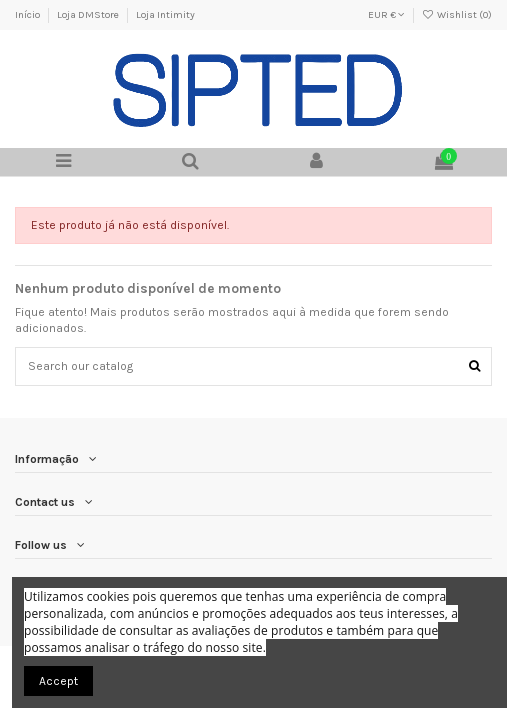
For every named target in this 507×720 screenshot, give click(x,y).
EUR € (386, 15)
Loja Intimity (165, 15)
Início (28, 15)
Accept (58, 681)
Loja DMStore (89, 15)
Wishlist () (457, 15)
